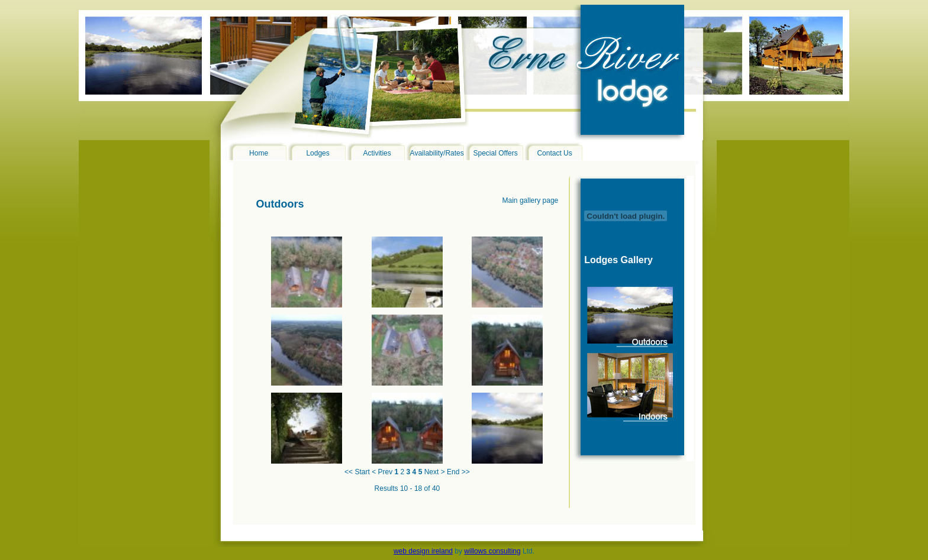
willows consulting (492, 551)
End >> (458, 472)
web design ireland (423, 551)
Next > (435, 472)
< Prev (382, 472)
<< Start (357, 472)
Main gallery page (531, 200)
